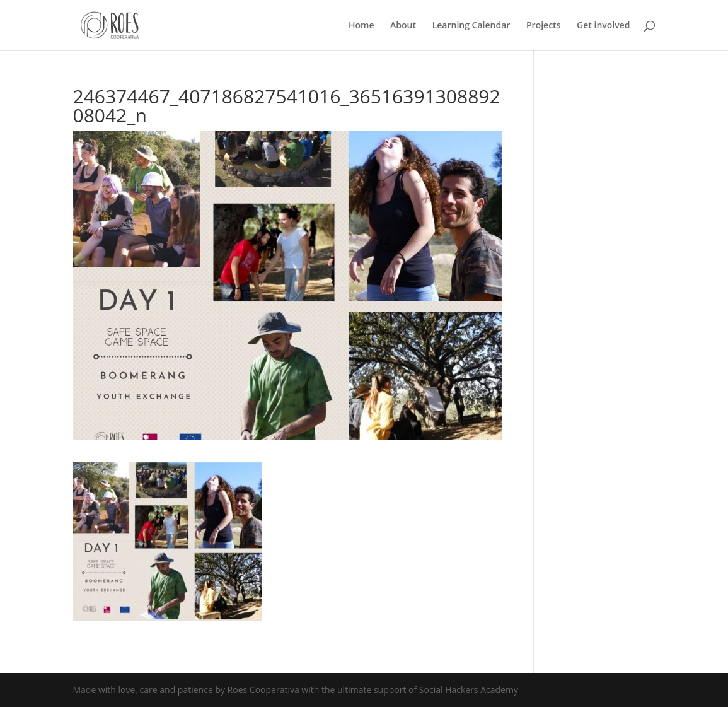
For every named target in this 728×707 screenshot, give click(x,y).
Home (361, 26)
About (403, 26)
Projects (543, 26)
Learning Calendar (471, 26)
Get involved (603, 26)
